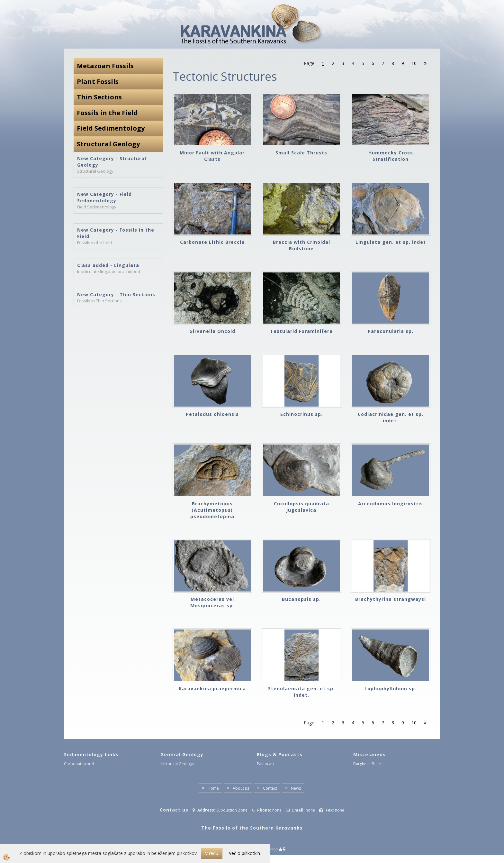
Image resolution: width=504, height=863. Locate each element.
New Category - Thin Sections (116, 294)
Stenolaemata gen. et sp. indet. (301, 692)
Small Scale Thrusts (301, 153)
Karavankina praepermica (212, 689)
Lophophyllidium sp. (391, 689)
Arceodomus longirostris (391, 504)
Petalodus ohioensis (212, 414)
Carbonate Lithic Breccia (212, 242)
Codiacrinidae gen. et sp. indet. (391, 417)
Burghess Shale (367, 764)
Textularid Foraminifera (301, 331)
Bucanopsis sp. (301, 599)
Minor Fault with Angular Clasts (212, 156)
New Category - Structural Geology (112, 162)
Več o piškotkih (244, 853)
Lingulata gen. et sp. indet (391, 242)
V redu (212, 853)
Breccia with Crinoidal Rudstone (301, 245)
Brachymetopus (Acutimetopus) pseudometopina (212, 510)
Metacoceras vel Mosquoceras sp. (212, 602)
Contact (270, 788)
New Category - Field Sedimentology (104, 197)
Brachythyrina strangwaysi (391, 599)
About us (241, 788)
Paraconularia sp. (391, 331)
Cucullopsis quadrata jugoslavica (301, 507)
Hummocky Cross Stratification (391, 156)
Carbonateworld (79, 764)
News (296, 788)
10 (414, 63)
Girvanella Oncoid (212, 331)
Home (213, 788)
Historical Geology (177, 764)
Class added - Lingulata (108, 265)
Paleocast (266, 764)
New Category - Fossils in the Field (116, 233)
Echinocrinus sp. (301, 414)
